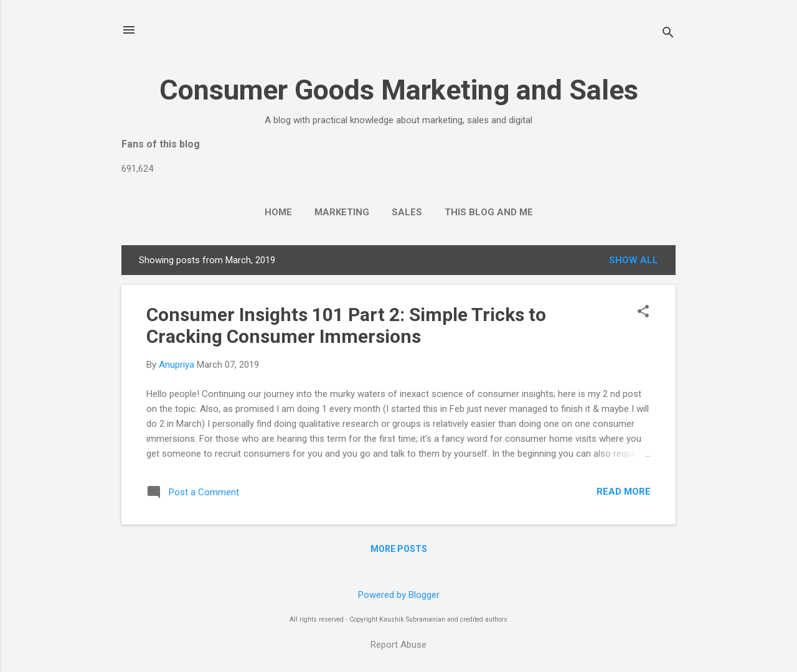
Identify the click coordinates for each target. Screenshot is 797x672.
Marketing (342, 212)
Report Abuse (398, 645)
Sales (407, 212)
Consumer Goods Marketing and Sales (399, 90)
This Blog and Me (489, 212)
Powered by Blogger (399, 595)
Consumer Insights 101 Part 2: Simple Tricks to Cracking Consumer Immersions (346, 325)
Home (278, 212)
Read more (624, 492)
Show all (634, 260)
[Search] (668, 34)
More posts (399, 549)
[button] (643, 312)
